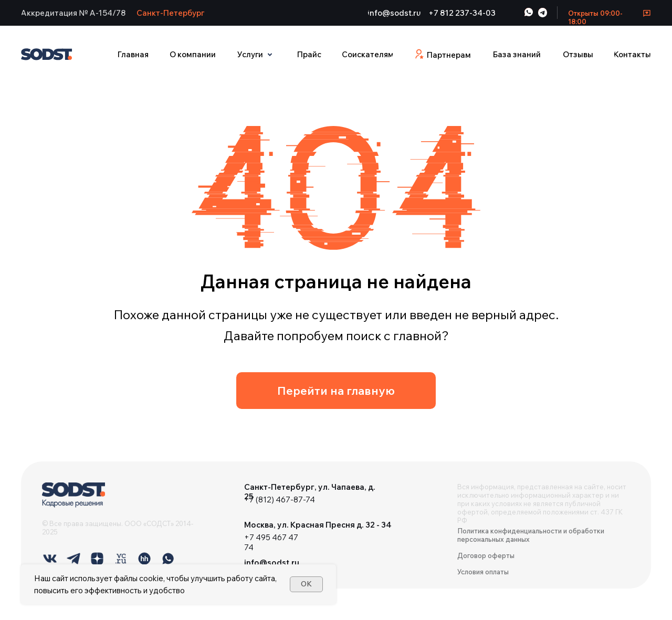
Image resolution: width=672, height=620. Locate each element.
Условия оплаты (483, 572)
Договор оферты (486, 555)
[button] (73, 13)
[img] (73, 495)
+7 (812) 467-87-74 (280, 500)
